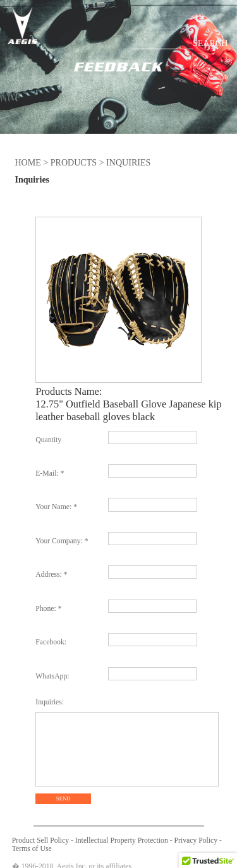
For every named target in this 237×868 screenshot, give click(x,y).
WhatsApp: (52, 676)
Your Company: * (62, 541)
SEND (64, 799)
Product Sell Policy (40, 841)
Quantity (48, 440)
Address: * (51, 575)
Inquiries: (50, 702)
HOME (27, 162)
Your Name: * (56, 507)
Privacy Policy (196, 841)
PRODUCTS (74, 162)
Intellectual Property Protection (122, 841)
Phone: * (48, 609)
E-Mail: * (50, 473)
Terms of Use (32, 849)
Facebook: (51, 642)
